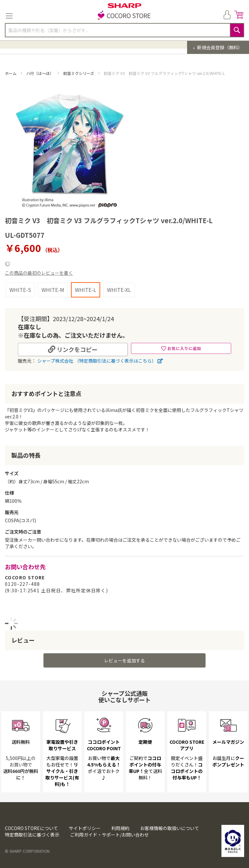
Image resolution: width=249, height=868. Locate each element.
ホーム (11, 73)
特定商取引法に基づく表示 (32, 835)
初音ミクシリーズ (79, 73)
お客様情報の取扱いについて (170, 828)
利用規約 (120, 828)
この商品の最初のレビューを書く (39, 273)
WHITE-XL (119, 290)
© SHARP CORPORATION (27, 851)
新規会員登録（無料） (219, 47)
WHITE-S (20, 290)
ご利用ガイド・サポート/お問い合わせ (109, 835)
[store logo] (124, 16)
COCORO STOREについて (31, 828)
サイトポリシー (85, 828)
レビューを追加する (124, 660)
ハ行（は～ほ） (40, 73)
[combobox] (124, 30)
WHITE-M (53, 290)
